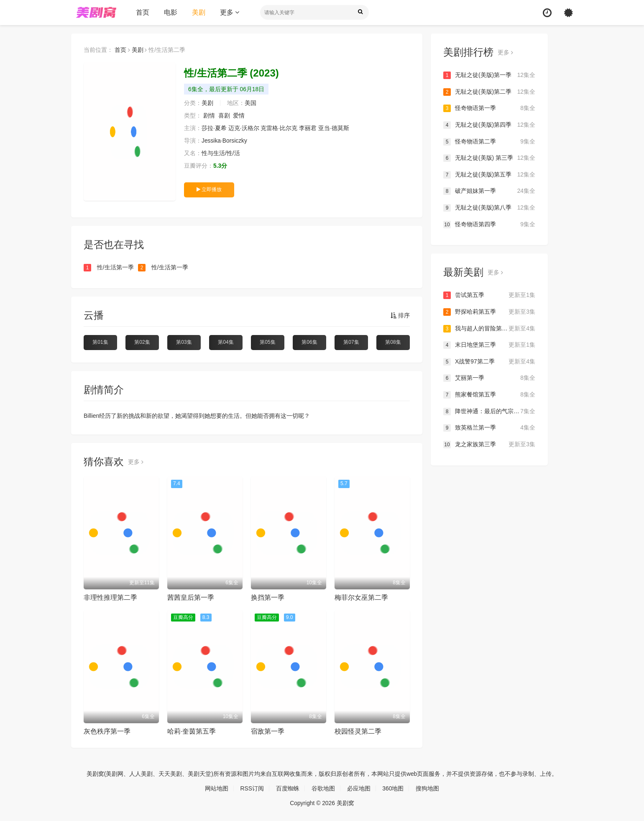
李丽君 (308, 128)
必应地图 (359, 788)
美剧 (199, 12)
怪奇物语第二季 (489, 141)
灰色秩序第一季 (107, 731)
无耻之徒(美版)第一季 (489, 75)
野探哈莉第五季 (489, 312)
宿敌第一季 (268, 731)
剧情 (209, 115)
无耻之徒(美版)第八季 (489, 208)
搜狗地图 (428, 788)
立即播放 (209, 189)
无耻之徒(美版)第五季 (489, 175)
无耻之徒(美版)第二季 (489, 92)
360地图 (393, 788)
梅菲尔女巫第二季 (361, 597)
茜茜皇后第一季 (191, 597)
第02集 (142, 342)
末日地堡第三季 (489, 345)
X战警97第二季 (489, 361)
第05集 (267, 342)
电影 (171, 12)
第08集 (393, 342)
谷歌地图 (323, 788)
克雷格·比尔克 (279, 128)
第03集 (184, 342)
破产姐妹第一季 (489, 191)
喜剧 (224, 115)
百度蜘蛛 (288, 788)
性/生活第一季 (109, 268)
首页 (143, 12)
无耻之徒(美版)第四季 (489, 125)
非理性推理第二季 (110, 597)
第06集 (309, 342)
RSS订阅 (252, 788)
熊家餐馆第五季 (489, 395)
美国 (250, 103)
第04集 (226, 342)
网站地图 (216, 788)
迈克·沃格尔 (244, 128)
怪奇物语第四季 (489, 224)
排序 (400, 315)
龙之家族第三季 (489, 444)
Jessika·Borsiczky (225, 141)
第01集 (100, 342)
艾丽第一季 (489, 378)
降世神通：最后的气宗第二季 (489, 411)
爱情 (239, 115)
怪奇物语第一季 (489, 108)
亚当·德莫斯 (334, 128)
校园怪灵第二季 (358, 731)
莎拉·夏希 (214, 128)
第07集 (351, 342)
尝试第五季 (489, 295)
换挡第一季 (268, 597)
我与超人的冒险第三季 (489, 328)
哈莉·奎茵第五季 (192, 731)
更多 (230, 12)
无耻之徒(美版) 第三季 (489, 158)
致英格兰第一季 (489, 428)
